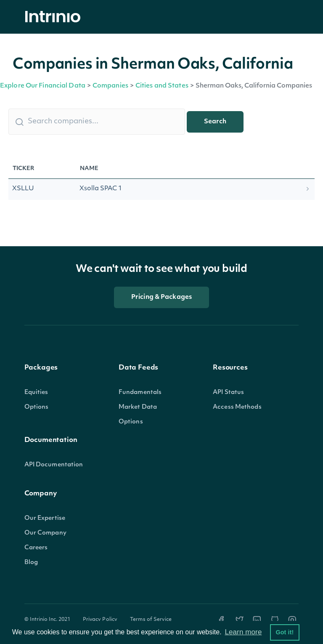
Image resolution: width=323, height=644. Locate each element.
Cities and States (162, 86)
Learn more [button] (243, 632)
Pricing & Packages (161, 297)
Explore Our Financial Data (43, 86)
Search (215, 122)
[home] (55, 17)
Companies (110, 86)
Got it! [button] (285, 632)
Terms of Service (151, 620)
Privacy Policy (100, 620)
